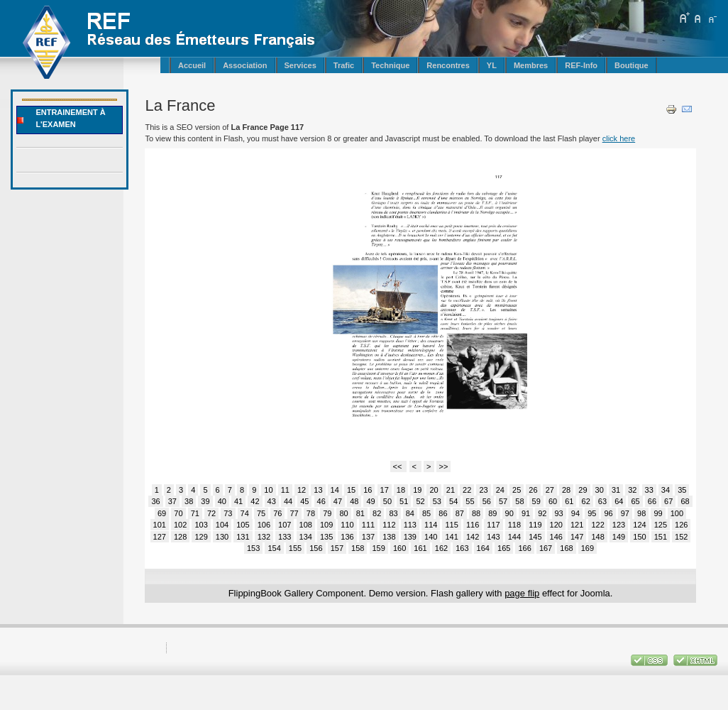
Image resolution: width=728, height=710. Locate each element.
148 (597, 537)
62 (586, 501)
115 (451, 525)
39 (205, 501)
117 (493, 525)
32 (632, 490)
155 (295, 548)
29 (583, 490)
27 (550, 490)
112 (389, 525)
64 (619, 501)
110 (347, 525)
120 (556, 525)
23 (483, 490)
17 (385, 490)
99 (658, 513)
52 (420, 501)
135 (326, 537)
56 (487, 501)
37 (172, 501)
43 (272, 501)
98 (641, 513)
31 (616, 490)
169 (588, 548)
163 (462, 548)
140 (431, 537)
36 (155, 501)
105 (243, 525)
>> (444, 466)
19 (417, 490)
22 (467, 490)
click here (619, 138)
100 (677, 513)
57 (503, 501)
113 (410, 525)
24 (500, 490)
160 (399, 548)
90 (509, 513)
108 (306, 525)
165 (504, 548)
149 (619, 537)
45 (304, 501)
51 (404, 501)
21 (451, 490)
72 (211, 513)
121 (577, 525)
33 (649, 490)
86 (443, 513)
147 (577, 537)
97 (625, 513)
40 (222, 501)
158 (358, 548)
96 (608, 513)
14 (335, 490)
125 (661, 525)
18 (401, 490)
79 (327, 513)
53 (437, 501)
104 (222, 525)
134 (306, 537)
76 (277, 513)
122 (597, 525)
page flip (522, 593)
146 (556, 537)
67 (668, 501)
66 (652, 501)
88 (476, 513)
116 (473, 525)
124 (639, 525)
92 (542, 513)
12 (302, 490)
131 (243, 537)
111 (368, 525)
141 (451, 537)
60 (553, 501)
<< (399, 466)
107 (285, 525)
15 (351, 490)
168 (566, 548)
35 (682, 490)
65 (635, 501)
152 (681, 537)
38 (189, 501)
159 (379, 548)
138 (389, 537)
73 (228, 513)
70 (178, 513)
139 (410, 537)
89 (492, 513)
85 (426, 513)
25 (517, 490)
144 (514, 537)
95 (592, 513)
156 (316, 548)
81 (360, 513)
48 (354, 501)
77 (294, 513)
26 (533, 490)
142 (473, 537)
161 (420, 548)
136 (347, 537)
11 (285, 490)
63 (602, 501)
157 (337, 548)
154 (274, 548)
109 (326, 525)
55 (470, 501)
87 (460, 513)
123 (619, 525)
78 (311, 513)
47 (338, 501)
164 (483, 548)
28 (566, 490)
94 (575, 513)
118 (514, 525)
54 (453, 501)
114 (431, 525)
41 (238, 501)
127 (160, 537)
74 (245, 513)
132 (264, 537)
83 (393, 513)
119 (535, 525)
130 (222, 537)
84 (410, 513)
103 (201, 525)
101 (160, 525)
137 (368, 537)
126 (681, 525)
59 (536, 501)
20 (434, 490)
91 (526, 513)
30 (600, 490)
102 (180, 525)
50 (387, 501)
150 (639, 537)
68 (685, 501)
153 (253, 548)
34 (666, 490)
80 (343, 513)
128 (180, 537)
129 (201, 537)
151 (661, 537)
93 (559, 513)
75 (261, 513)
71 (195, 513)
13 (318, 490)
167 (546, 548)
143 (493, 537)
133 (285, 537)
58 (519, 501)
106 (264, 525)
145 (535, 537)
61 (569, 501)
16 (368, 490)
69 (162, 513)
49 (370, 501)
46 (321, 501)
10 (268, 490)
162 (441, 548)
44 (288, 501)
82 (377, 513)
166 (524, 548)
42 (255, 501)
